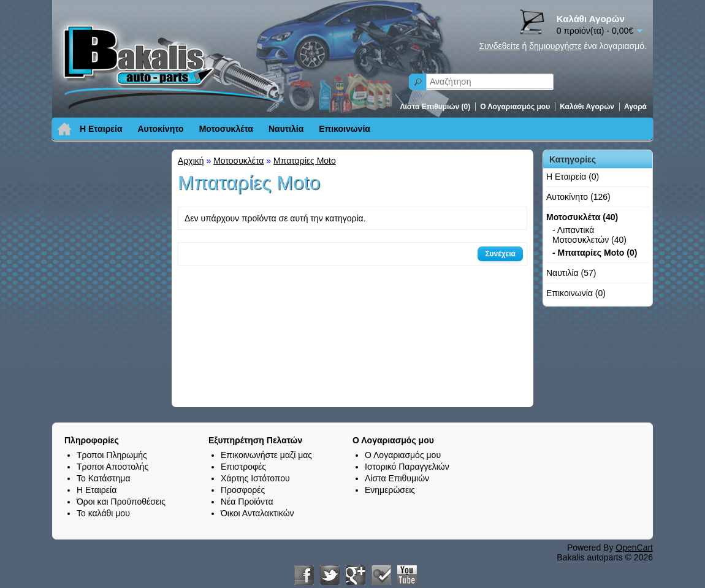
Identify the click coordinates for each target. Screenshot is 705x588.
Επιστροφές (243, 467)
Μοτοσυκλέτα (226, 129)
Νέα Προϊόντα (247, 502)
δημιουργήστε (555, 46)
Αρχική (191, 161)
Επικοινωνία (345, 129)
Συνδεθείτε (499, 46)
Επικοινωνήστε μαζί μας (266, 455)
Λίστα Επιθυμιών (397, 478)
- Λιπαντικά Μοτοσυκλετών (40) (589, 235)
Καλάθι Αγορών (587, 107)
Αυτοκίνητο (161, 129)
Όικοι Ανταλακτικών (257, 513)
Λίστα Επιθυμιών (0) (436, 107)
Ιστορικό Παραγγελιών (407, 467)
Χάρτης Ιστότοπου (255, 478)
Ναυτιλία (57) (571, 273)
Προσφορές (243, 490)
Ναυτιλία (286, 129)
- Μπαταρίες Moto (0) (595, 253)
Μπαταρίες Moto (305, 161)
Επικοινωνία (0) (576, 293)
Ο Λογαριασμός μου (515, 107)
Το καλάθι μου (103, 513)
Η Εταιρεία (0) (573, 177)
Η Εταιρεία (101, 129)
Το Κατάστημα (104, 478)
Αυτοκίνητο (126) (578, 197)
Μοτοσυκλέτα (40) (582, 217)
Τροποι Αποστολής (112, 467)
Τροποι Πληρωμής (112, 455)
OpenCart (634, 548)
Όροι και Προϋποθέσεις (121, 502)
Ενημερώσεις (390, 490)
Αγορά (635, 107)
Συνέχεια (500, 254)
